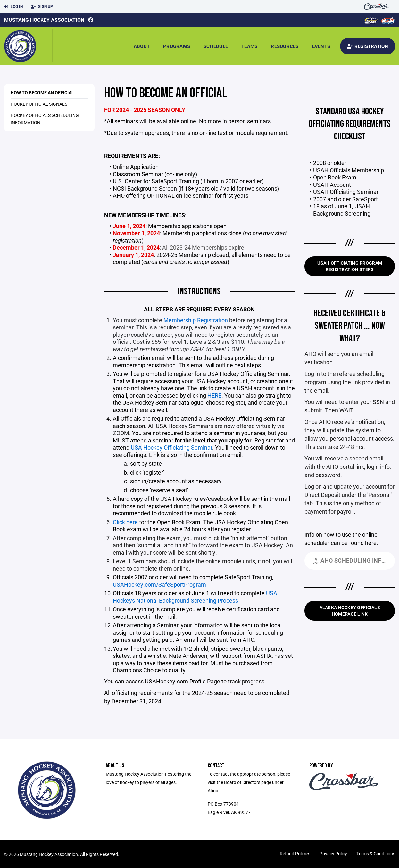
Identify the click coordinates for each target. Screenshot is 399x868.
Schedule (216, 46)
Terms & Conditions (376, 853)
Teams (249, 46)
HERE (214, 395)
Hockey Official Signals (39, 104)
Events (321, 46)
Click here (125, 522)
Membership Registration (196, 320)
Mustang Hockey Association (44, 20)
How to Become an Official (42, 92)
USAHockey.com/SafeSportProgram (159, 584)
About (142, 46)
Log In (13, 7)
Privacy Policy (333, 853)
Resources (285, 46)
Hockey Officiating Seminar (177, 447)
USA (136, 447)
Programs (177, 46)
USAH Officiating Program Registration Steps (350, 266)
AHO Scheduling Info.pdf (354, 560)
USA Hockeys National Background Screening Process (195, 597)
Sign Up (42, 7)
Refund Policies (295, 853)
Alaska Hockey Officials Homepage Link (350, 611)
